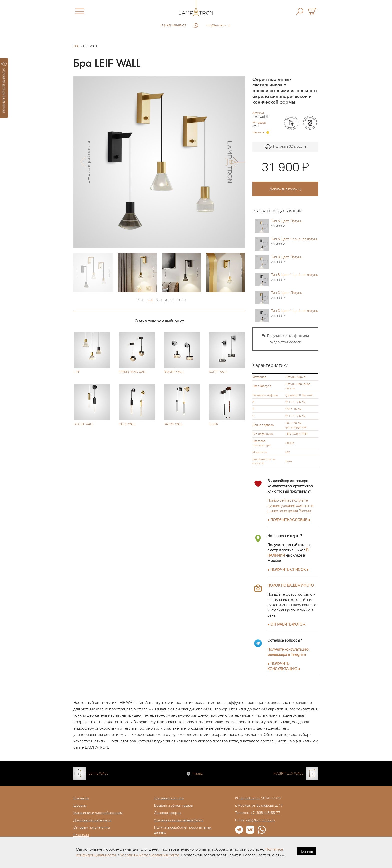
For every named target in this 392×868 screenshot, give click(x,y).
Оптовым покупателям (92, 827)
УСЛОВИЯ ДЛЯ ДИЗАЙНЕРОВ (4, 87)
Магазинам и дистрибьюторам (98, 813)
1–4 (150, 300)
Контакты (81, 798)
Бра (76, 46)
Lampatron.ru (249, 798)
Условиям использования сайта (150, 855)
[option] (159, 162)
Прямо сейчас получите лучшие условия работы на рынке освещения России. (291, 506)
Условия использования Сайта (179, 820)
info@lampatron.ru (219, 25)
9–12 (169, 300)
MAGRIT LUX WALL (288, 773)
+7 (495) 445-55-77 (173, 25)
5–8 (159, 300)
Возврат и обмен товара (173, 805)
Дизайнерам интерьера (92, 820)
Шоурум (80, 805)
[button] (83, 162)
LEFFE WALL (98, 773)
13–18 (181, 300)
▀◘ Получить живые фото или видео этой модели (285, 339)
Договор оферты (168, 813)
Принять (306, 851)
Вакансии (81, 835)
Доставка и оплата (169, 798)
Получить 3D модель (286, 147)
